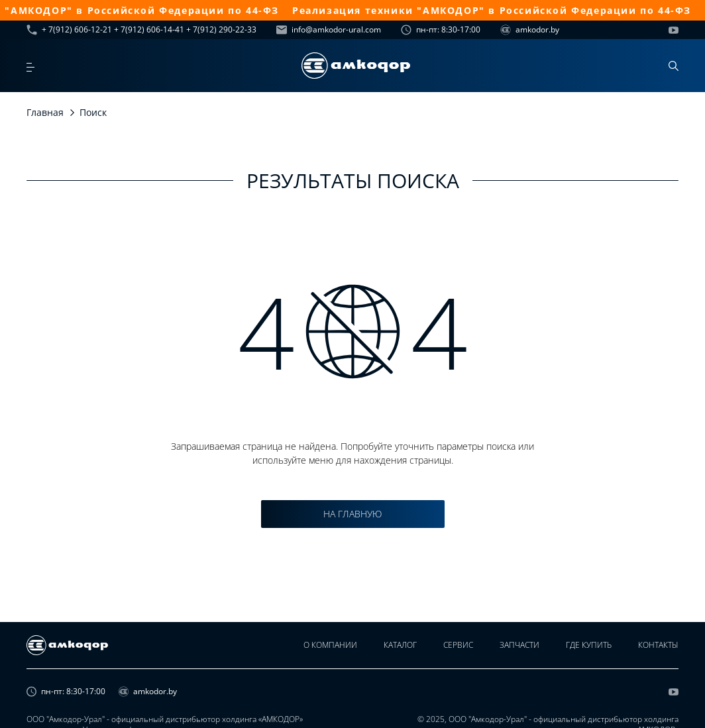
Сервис (458, 645)
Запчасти (519, 645)
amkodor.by (530, 30)
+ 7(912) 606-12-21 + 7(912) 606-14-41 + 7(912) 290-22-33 (141, 30)
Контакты (658, 645)
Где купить (589, 645)
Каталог (400, 645)
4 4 (353, 331)
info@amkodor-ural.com (329, 30)
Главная (45, 112)
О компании (330, 645)
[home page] (356, 66)
